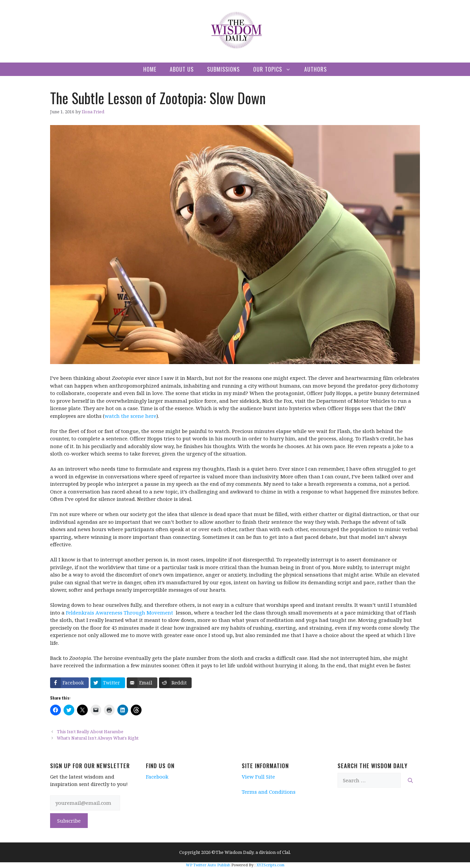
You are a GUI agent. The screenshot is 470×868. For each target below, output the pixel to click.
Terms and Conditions (269, 792)
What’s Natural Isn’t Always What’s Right (98, 738)
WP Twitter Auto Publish (208, 865)
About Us (182, 69)
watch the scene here (130, 416)
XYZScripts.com (270, 865)
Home (150, 69)
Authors (316, 69)
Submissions (223, 69)
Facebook (157, 777)
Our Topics (275, 69)
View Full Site (258, 777)
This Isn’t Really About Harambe (90, 732)
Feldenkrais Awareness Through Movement (120, 613)
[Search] (410, 780)
